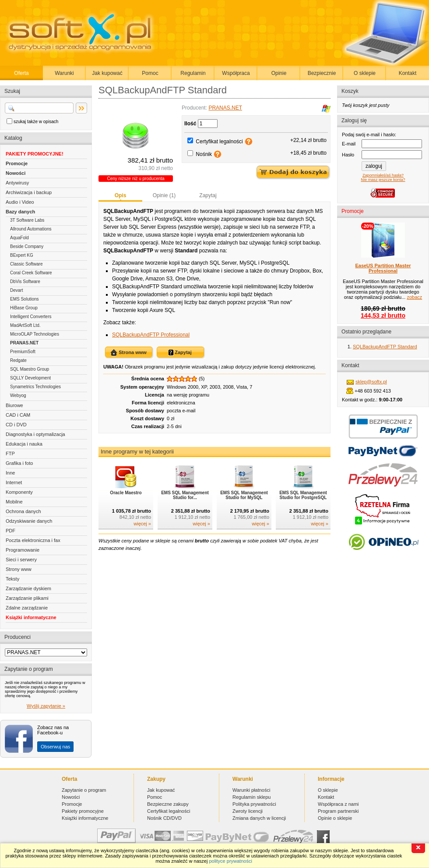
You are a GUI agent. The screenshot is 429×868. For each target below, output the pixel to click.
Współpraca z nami (338, 804)
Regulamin (193, 73)
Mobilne (14, 502)
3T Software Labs (27, 220)
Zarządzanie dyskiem (28, 588)
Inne (10, 473)
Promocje (17, 163)
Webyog (18, 395)
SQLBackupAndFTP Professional (151, 335)
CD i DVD (16, 425)
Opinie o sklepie (335, 818)
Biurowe (14, 405)
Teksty (12, 579)
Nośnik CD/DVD (164, 818)
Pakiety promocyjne (83, 811)
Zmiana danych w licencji (259, 818)
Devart (16, 290)
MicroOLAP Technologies (35, 334)
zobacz (414, 297)
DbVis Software (25, 282)
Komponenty (19, 492)
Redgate (18, 360)
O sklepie (365, 73)
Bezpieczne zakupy (168, 804)
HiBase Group (24, 308)
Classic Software (26, 264)
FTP (10, 453)
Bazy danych (20, 212)
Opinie (279, 73)
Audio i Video (20, 202)
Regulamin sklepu (251, 797)
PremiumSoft (23, 352)
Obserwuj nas (55, 747)
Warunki (64, 73)
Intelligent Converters (31, 317)
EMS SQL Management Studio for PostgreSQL (303, 495)
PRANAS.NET (24, 343)
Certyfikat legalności (219, 142)
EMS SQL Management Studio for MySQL (244, 495)
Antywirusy (17, 183)
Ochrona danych (23, 511)
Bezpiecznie (322, 73)
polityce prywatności (230, 861)
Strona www (128, 353)
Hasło (348, 155)
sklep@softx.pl (371, 382)
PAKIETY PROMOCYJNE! (35, 154)
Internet (14, 482)
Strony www (19, 569)
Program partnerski (338, 811)
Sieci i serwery (21, 560)
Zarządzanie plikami (27, 598)
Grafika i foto (19, 463)
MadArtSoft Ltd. (25, 325)
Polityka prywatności (254, 804)
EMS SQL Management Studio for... (185, 495)
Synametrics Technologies (35, 387)
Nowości (16, 173)
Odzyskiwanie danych (29, 521)
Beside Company (27, 246)
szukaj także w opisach (36, 122)
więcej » (142, 524)
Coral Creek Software (31, 273)
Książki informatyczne (31, 617)
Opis (121, 195)
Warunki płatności (251, 790)
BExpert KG (22, 255)
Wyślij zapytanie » (46, 706)
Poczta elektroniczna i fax (33, 540)
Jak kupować (107, 73)
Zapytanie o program (84, 790)
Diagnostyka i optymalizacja (35, 434)
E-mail (349, 144)
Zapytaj (208, 195)
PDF (11, 531)
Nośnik (204, 154)
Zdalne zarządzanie (27, 608)
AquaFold (19, 238)
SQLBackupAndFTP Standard (385, 347)
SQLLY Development (30, 378)
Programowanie (23, 550)
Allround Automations (31, 229)
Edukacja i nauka (24, 444)
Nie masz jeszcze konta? (383, 180)
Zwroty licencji (248, 811)
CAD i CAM (18, 415)
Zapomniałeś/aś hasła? (383, 175)
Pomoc (150, 73)
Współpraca (236, 73)
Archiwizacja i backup (29, 192)
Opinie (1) (164, 195)
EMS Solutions (25, 299)
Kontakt (408, 73)
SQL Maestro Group (30, 369)
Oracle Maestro (126, 493)
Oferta (21, 73)
